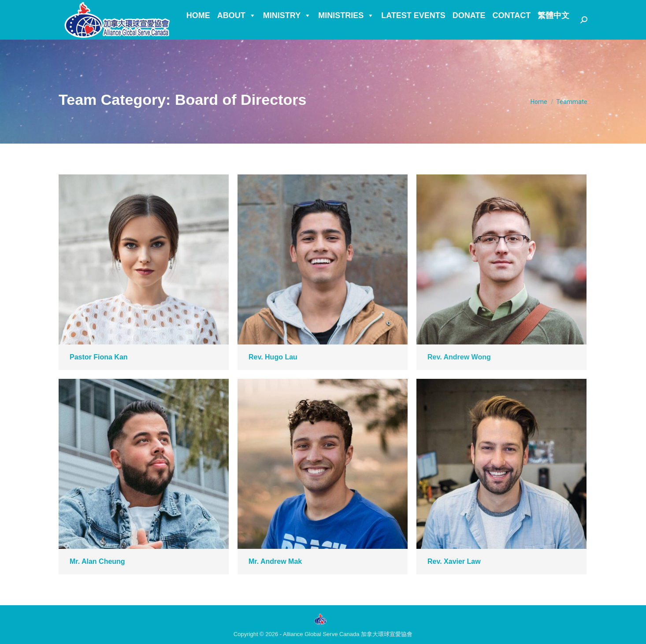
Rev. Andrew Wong (459, 357)
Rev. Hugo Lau (273, 357)
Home (198, 31)
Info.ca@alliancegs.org (104, 8)
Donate (469, 31)
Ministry (287, 31)
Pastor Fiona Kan (99, 357)
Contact (512, 31)
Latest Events (413, 31)
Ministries (346, 31)
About (237, 31)
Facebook (180, 8)
